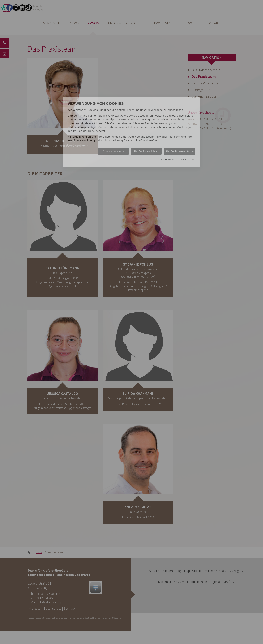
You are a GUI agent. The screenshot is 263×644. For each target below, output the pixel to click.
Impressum (187, 160)
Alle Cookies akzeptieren (180, 151)
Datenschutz (168, 160)
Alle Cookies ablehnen (146, 151)
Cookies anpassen (113, 151)
